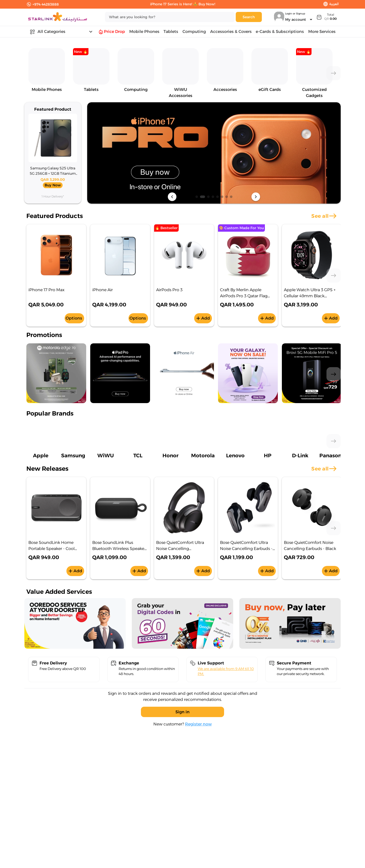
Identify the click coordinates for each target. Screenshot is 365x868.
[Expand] (326, 17)
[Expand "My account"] (300, 19)
